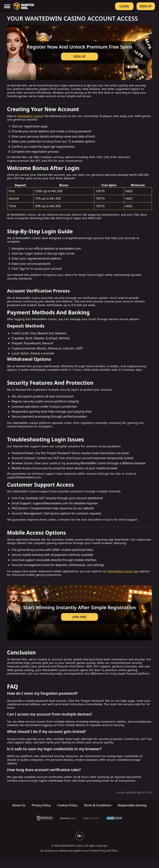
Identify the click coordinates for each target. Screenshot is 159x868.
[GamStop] (114, 828)
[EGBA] (91, 828)
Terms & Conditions (97, 816)
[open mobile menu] (7, 6)
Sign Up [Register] (146, 6)
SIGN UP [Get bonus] (80, 59)
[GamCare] (45, 828)
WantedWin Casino (30, 121)
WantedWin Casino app (123, 576)
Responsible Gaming (132, 816)
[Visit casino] (79, 55)
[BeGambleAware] (68, 828)
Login (124, 6)
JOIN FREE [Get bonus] (79, 625)
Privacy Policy (41, 816)
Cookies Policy (67, 816)
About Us (19, 816)
